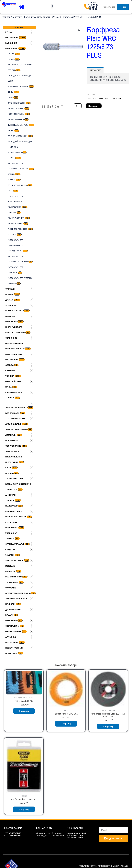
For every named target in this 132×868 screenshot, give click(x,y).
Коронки (12, 235)
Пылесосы (11, 506)
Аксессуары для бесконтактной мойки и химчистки (18, 484)
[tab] (95, 70)
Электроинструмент (16, 408)
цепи (10, 98)
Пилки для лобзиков (17, 229)
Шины (11, 92)
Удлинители (12, 582)
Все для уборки (13, 577)
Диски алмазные (16, 120)
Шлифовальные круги (18, 125)
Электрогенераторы (16, 430)
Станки (9, 473)
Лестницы (11, 435)
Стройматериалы (15, 544)
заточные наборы (16, 103)
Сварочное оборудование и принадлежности (15, 343)
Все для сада (12, 413)
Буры (10, 191)
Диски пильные (15, 224)
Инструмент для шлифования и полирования (16, 202)
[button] (52, 6)
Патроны (12, 213)
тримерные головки (17, 136)
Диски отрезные (16, 109)
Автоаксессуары (14, 560)
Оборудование (13, 631)
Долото (11, 180)
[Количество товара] (78, 106)
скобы (11, 59)
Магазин (17, 17)
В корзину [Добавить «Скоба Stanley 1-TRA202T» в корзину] (24, 809)
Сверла (11, 158)
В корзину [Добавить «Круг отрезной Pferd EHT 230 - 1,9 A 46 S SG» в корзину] (108, 726)
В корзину (94, 106)
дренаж (9, 300)
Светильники (12, 626)
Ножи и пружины (16, 114)
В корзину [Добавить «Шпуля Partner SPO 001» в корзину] (66, 724)
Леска (11, 131)
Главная (6, 17)
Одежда (9, 365)
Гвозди (11, 54)
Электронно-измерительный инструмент (14, 457)
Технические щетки (17, 185)
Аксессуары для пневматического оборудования (16, 245)
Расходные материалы (37, 17)
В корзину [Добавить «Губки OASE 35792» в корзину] (24, 711)
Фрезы (56, 17)
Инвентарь (11, 620)
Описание (95, 70)
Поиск (123, 7)
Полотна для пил (16, 218)
